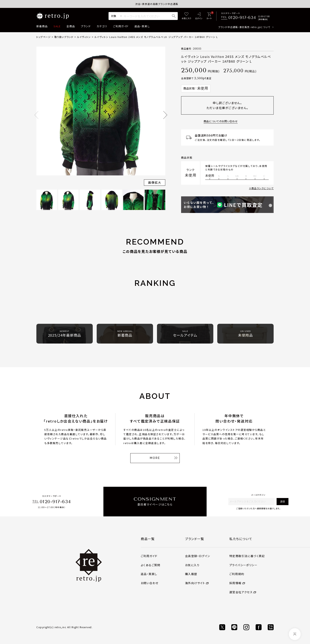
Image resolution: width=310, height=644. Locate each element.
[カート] (209, 16)
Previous (36, 115)
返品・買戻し (142, 26)
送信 (283, 501)
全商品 (71, 26)
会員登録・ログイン (198, 556)
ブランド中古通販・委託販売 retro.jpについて (244, 27)
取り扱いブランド (64, 37)
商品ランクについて (263, 188)
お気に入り (192, 565)
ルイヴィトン (84, 37)
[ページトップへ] (295, 634)
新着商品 (42, 26)
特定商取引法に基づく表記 (247, 556)
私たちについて (241, 539)
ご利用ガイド (121, 26)
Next (165, 115)
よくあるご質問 (151, 565)
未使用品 (246, 334)
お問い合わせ (150, 583)
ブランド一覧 (195, 539)
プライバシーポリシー (243, 565)
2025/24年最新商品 (65, 334)
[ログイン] (199, 16)
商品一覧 (148, 539)
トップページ (43, 37)
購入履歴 (191, 574)
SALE (57, 26)
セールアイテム (185, 334)
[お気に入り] (186, 16)
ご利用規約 (237, 574)
